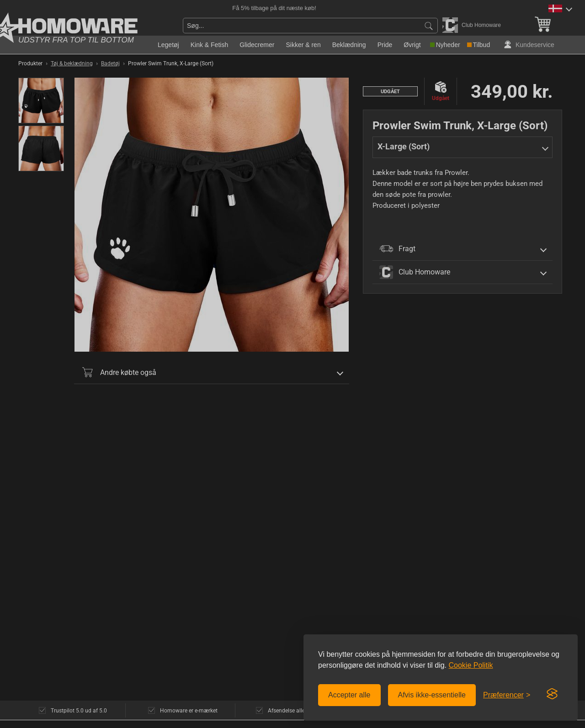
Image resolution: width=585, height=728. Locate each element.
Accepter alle (349, 695)
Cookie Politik (471, 665)
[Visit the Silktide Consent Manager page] (552, 694)
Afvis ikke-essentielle (432, 695)
